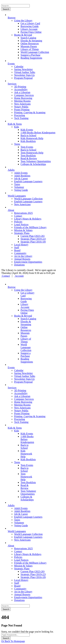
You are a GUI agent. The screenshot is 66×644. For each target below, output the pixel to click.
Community (20, 253)
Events (11, 64)
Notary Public (21, 107)
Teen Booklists (28, 156)
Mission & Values (23, 230)
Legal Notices (21, 224)
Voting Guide (21, 190)
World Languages (17, 196)
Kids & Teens (15, 124)
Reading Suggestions (31, 58)
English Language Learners (28, 181)
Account (19, 276)
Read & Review (29, 158)
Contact (18, 216)
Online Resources (30, 43)
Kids (17, 127)
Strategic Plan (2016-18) (33, 242)
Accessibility (21, 89)
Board (17, 250)
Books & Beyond (23, 35)
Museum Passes (29, 46)
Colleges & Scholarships (33, 164)
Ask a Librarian (22, 92)
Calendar (19, 66)
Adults (11, 170)
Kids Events (27, 130)
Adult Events (21, 173)
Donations (19, 265)
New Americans (22, 104)
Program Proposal (23, 78)
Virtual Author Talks (25, 72)
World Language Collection (35, 52)
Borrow (12, 18)
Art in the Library (23, 256)
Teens (17, 144)
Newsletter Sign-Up (24, 75)
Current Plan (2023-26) (33, 236)
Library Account (29, 29)
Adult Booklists (22, 176)
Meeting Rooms (22, 101)
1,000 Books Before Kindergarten (38, 133)
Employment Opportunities (28, 262)
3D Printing (20, 87)
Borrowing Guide (30, 26)
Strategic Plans (22, 233)
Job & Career (21, 179)
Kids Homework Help (32, 138)
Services (12, 84)
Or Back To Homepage (13, 641)
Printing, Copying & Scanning (30, 112)
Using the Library (23, 21)
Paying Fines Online (31, 32)
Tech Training (21, 118)
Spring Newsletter (23, 69)
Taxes (17, 184)
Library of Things (30, 49)
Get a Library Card (30, 23)
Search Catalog (28, 38)
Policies (18, 222)
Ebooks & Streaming (31, 41)
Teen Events (27, 147)
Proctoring (20, 115)
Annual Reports (22, 259)
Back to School (28, 135)
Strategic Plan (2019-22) (33, 239)
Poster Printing (22, 110)
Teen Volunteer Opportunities (36, 161)
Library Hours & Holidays (28, 219)
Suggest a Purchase (31, 55)
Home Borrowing (23, 98)
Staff (17, 247)
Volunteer (19, 187)
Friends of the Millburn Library (30, 227)
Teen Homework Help (32, 153)
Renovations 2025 (23, 213)
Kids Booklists (28, 141)
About (11, 210)
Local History (21, 245)
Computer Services (24, 95)
